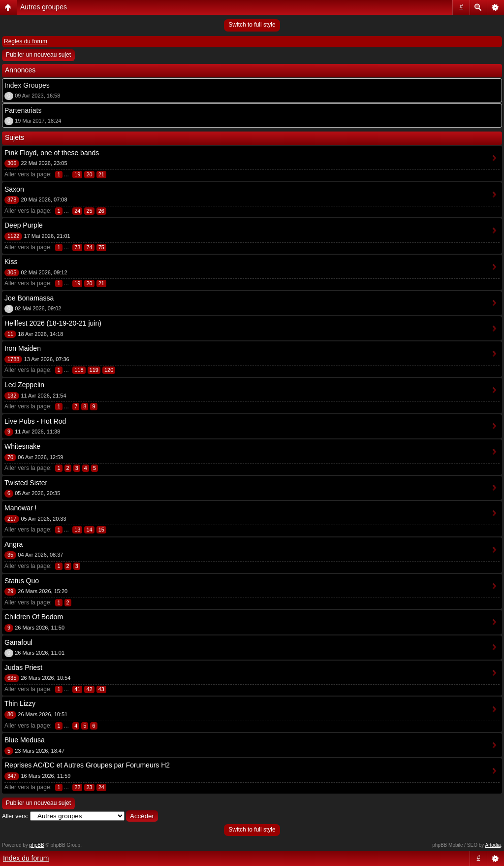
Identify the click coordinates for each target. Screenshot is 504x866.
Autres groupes (44, 7)
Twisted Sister (26, 483)
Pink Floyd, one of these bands (52, 153)
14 (89, 530)
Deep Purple (24, 225)
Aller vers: (15, 816)
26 (101, 211)
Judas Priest (23, 667)
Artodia (493, 845)
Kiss (11, 262)
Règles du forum (26, 41)
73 (77, 247)
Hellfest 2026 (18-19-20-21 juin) (53, 323)
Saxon (14, 189)
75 (101, 247)
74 (89, 247)
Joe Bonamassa (29, 298)
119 (94, 370)
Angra (14, 544)
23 (89, 787)
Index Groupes (27, 85)
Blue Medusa (25, 740)
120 (109, 370)
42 (89, 689)
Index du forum (26, 858)
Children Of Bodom (34, 617)
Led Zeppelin (24, 385)
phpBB (37, 845)
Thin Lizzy (20, 703)
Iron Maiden (23, 348)
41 (77, 689)
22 (77, 787)
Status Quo (22, 581)
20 (89, 174)
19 (77, 174)
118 (79, 370)
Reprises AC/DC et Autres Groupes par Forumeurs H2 (87, 765)
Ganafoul (18, 642)
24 (77, 211)
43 (101, 689)
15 (101, 530)
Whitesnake (22, 446)
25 (89, 211)
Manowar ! (20, 508)
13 (77, 530)
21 (101, 174)
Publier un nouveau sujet (38, 55)
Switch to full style (252, 25)
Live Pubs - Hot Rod (35, 421)
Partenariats (23, 110)
